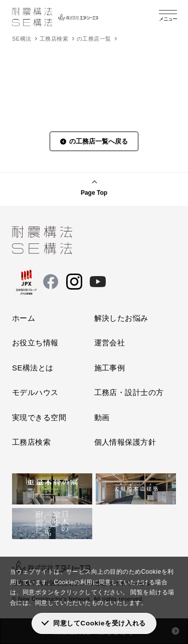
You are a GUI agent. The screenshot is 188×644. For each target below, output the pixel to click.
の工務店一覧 (94, 39)
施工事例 (110, 368)
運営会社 (110, 343)
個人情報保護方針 (125, 442)
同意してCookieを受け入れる (100, 623)
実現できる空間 (39, 417)
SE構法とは (33, 368)
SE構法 (22, 39)
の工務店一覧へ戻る (99, 141)
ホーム (24, 318)
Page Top (94, 193)
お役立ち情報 (35, 343)
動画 (102, 417)
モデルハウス (35, 392)
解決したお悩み (121, 318)
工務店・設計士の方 (129, 392)
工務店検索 (54, 39)
